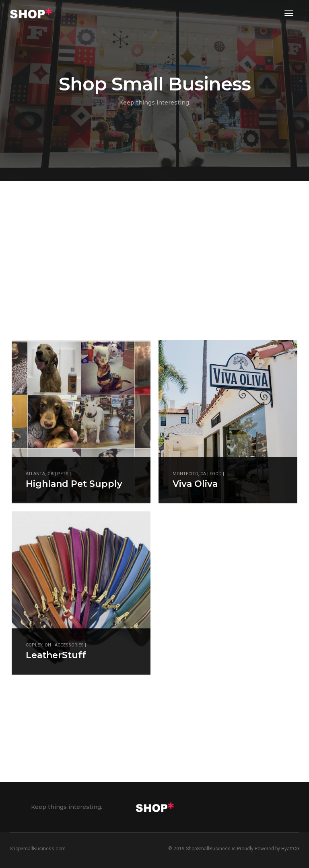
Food (216, 474)
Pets (63, 474)
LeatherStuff (56, 655)
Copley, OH (38, 645)
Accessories (69, 645)
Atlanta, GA (40, 474)
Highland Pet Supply (74, 484)
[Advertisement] (98, 710)
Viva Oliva (195, 484)
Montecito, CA (189, 474)
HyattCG (290, 849)
